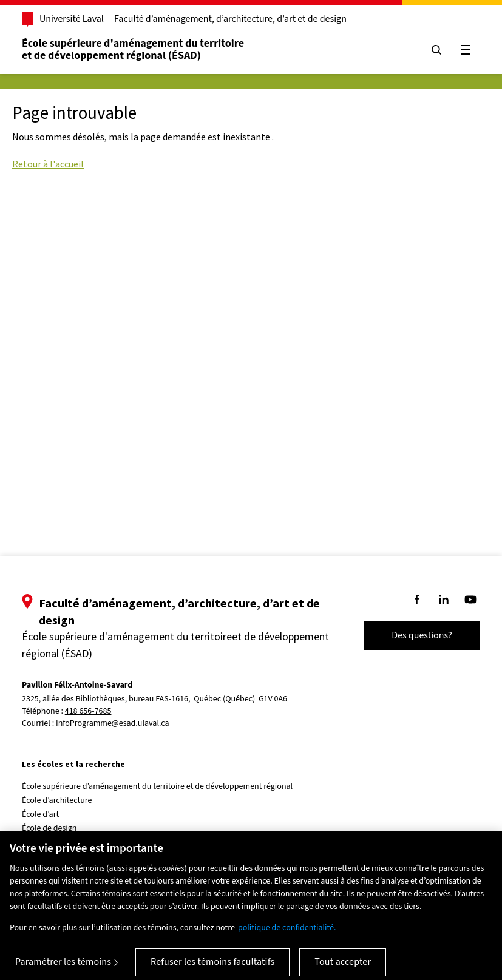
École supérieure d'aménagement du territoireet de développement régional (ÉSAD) (133, 49)
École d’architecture (57, 800)
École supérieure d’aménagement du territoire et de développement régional (157, 786)
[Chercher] (436, 50)
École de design (49, 828)
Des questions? (422, 635)
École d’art (40, 814)
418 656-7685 (88, 711)
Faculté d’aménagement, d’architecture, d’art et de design (230, 19)
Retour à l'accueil (48, 164)
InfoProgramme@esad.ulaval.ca (113, 723)
